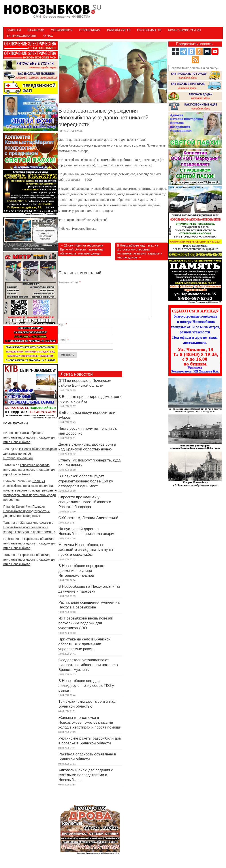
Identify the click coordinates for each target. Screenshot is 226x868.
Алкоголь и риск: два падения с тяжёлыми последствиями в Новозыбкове (86, 775)
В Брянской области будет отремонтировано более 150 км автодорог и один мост (86, 481)
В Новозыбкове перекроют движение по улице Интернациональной (30, 454)
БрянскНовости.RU (185, 30)
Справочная (90, 30)
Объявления (62, 30)
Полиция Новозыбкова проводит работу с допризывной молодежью (26, 511)
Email (63, 340)
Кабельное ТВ (119, 30)
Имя (63, 324)
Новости (78, 229)
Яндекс (91, 229)
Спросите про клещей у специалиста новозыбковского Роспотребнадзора (85, 502)
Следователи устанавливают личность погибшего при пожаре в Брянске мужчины (88, 665)
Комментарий (69, 282)
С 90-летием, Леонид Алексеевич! (88, 518)
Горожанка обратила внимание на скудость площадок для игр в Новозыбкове (30, 437)
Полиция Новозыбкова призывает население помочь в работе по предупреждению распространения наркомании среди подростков (30, 490)
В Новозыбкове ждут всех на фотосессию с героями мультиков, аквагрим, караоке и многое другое (140, 251)
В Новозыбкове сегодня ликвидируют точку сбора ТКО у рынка (86, 686)
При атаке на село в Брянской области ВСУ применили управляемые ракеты (84, 644)
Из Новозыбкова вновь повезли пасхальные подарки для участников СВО (86, 623)
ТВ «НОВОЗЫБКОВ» (22, 36)
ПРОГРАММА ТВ (149, 30)
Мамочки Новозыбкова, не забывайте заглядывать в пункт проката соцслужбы (86, 550)
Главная (14, 30)
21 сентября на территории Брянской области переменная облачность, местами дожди (82, 249)
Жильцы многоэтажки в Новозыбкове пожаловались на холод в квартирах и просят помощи (29, 527)
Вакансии (36, 30)
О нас (48, 36)
